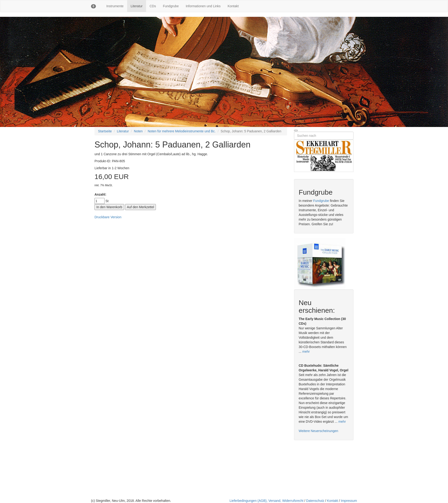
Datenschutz (315, 501)
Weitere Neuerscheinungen (318, 431)
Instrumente (115, 6)
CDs (153, 6)
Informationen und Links (203, 6)
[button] (93, 6)
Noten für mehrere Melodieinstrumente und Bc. (182, 131)
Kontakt (233, 6)
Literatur (137, 6)
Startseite (105, 131)
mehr (306, 352)
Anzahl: (100, 194)
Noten (138, 131)
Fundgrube (171, 6)
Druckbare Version (108, 217)
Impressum (349, 501)
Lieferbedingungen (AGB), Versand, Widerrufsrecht (267, 501)
